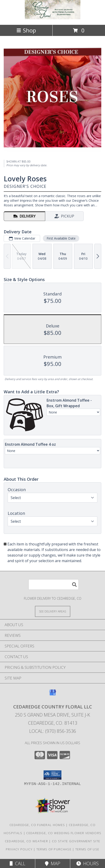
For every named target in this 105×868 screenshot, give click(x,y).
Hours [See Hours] (87, 863)
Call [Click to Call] (17, 863)
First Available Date (61, 239)
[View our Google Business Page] (53, 695)
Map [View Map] (53, 863)
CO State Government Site (76, 841)
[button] (52, 775)
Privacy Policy (19, 849)
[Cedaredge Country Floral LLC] (53, 18)
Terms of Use (87, 849)
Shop (26, 30)
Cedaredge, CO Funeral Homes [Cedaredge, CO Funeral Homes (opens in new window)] (37, 825)
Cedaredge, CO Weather (26, 841)
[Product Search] (54, 585)
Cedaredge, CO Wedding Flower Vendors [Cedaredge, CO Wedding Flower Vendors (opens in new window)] (64, 833)
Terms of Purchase (54, 849)
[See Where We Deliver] (53, 611)
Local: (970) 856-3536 (53, 731)
